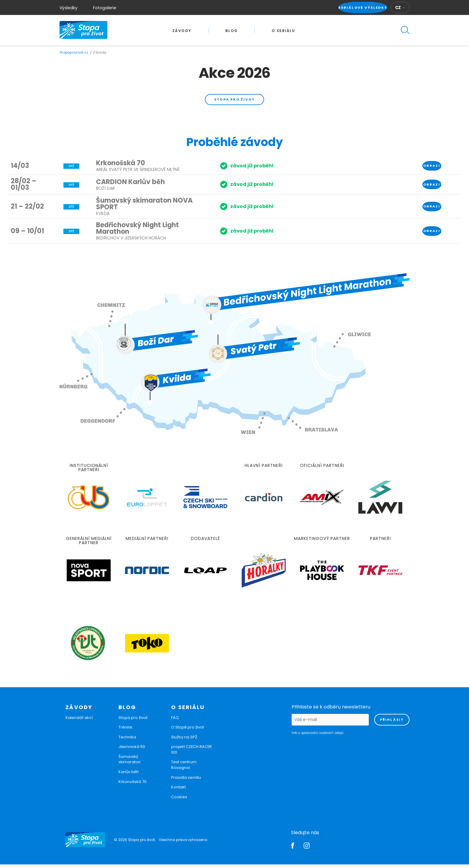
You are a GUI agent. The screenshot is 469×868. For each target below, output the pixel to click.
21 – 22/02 (27, 210)
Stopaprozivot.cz (74, 52)
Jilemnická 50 (132, 750)
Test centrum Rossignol (184, 768)
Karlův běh (129, 775)
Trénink (125, 731)
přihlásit (392, 723)
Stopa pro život (234, 101)
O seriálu (283, 31)
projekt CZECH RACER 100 (191, 753)
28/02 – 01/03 (24, 188)
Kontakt (178, 791)
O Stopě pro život (188, 731)
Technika (127, 740)
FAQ (175, 721)
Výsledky (68, 8)
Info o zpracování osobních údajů (318, 736)
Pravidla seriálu (186, 781)
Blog (232, 31)
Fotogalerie (105, 8)
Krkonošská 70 (121, 167)
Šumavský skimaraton (130, 763)
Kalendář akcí (79, 721)
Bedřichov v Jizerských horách (131, 242)
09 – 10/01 (27, 234)
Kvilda (103, 217)
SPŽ (71, 170)
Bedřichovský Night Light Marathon (137, 232)
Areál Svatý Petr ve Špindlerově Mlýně (138, 173)
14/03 (20, 169)
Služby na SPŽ (184, 740)
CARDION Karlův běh (130, 185)
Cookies (179, 800)
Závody (182, 31)
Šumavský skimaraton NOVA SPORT (144, 207)
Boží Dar (105, 192)
